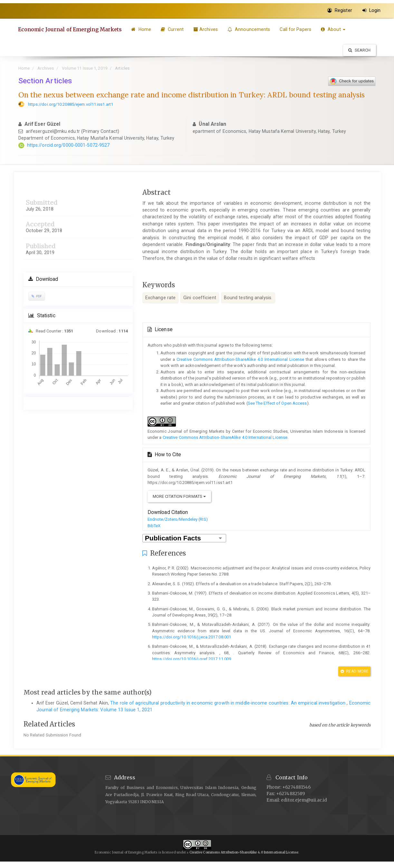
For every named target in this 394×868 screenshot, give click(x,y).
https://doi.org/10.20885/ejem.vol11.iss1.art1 (71, 104)
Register (340, 10)
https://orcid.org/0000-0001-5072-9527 (68, 145)
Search (360, 50)
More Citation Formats (179, 496)
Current (173, 29)
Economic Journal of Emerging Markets (71, 29)
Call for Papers (297, 29)
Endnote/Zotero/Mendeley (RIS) (178, 519)
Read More (355, 671)
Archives (207, 29)
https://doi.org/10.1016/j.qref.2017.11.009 (192, 659)
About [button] (334, 29)
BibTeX (154, 526)
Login (372, 10)
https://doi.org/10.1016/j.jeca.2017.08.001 (192, 637)
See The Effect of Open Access (277, 403)
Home (142, 29)
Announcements (250, 29)
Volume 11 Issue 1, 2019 (85, 68)
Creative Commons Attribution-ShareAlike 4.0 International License (240, 359)
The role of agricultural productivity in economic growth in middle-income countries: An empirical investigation (228, 703)
